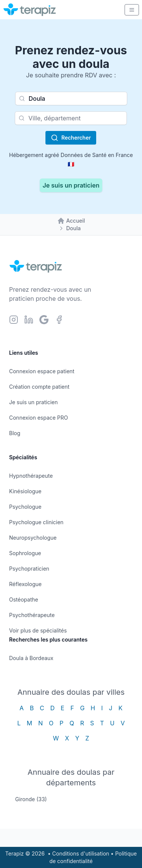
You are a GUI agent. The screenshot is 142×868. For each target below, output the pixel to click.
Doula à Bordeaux (31, 658)
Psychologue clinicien (36, 522)
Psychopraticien (29, 569)
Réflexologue (25, 584)
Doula (73, 228)
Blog (15, 433)
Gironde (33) (31, 799)
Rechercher (71, 138)
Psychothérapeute (32, 615)
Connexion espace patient (42, 371)
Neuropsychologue (33, 538)
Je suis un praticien (71, 185)
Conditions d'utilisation (81, 853)
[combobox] (71, 98)
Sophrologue (25, 553)
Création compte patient (39, 387)
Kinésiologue (25, 491)
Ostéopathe (24, 599)
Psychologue (25, 507)
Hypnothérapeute (31, 476)
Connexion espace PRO (39, 418)
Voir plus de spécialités (38, 630)
